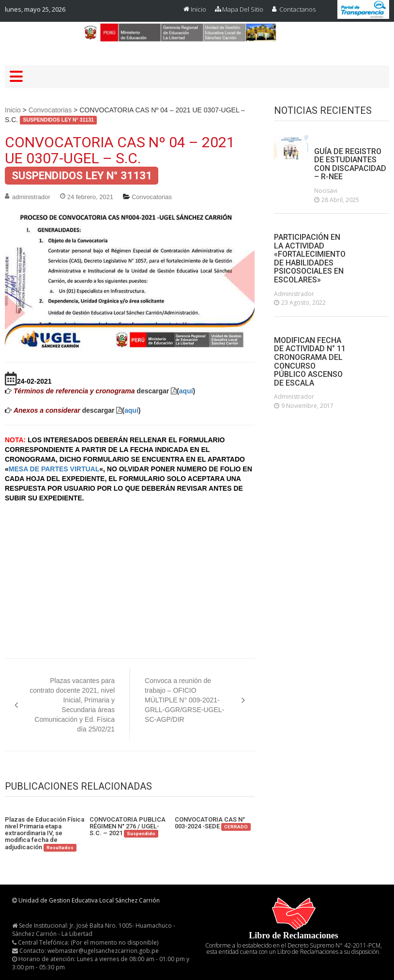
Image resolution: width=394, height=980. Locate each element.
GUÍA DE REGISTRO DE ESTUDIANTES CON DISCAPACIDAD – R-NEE (350, 164)
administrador (31, 197)
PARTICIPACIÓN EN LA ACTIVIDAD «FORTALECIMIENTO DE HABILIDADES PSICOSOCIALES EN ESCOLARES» (310, 259)
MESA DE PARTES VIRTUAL (54, 469)
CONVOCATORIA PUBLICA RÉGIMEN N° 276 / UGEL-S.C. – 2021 (128, 827)
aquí (186, 391)
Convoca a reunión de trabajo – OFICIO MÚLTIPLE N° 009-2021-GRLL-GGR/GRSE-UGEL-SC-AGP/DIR (184, 700)
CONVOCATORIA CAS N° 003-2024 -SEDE (213, 823)
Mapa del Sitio (243, 9)
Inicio (198, 9)
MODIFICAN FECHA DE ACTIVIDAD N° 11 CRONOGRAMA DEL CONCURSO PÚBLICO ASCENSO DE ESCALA (310, 362)
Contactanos (297, 9)
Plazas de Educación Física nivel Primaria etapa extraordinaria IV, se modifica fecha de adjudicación (45, 833)
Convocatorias (50, 110)
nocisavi (326, 191)
